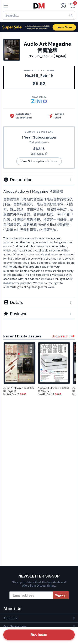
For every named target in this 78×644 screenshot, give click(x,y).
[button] (39, 180)
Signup (61, 595)
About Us (10, 618)
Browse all (63, 336)
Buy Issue (39, 635)
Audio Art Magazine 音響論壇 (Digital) (19, 390)
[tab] (39, 179)
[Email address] (31, 595)
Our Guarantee (15, 627)
